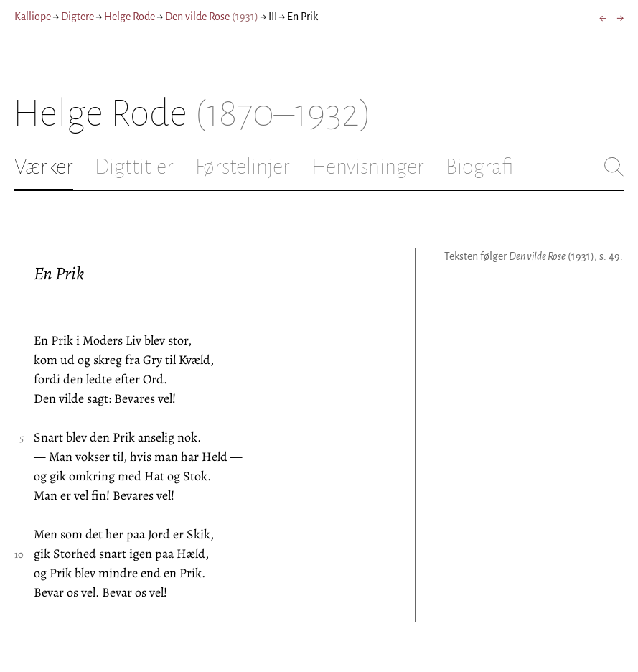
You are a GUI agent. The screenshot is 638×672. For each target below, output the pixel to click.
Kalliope (33, 17)
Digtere (78, 17)
